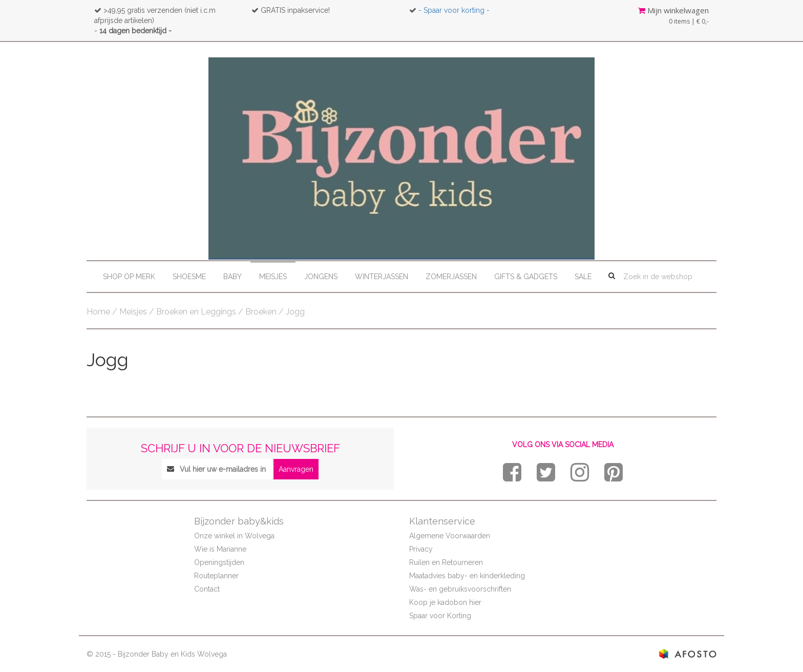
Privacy (421, 549)
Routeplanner (216, 576)
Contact (207, 589)
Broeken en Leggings (196, 312)
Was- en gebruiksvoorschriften (460, 589)
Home (98, 312)
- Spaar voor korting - (454, 10)
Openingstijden (219, 562)
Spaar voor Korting (440, 616)
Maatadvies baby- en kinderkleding (467, 576)
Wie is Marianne (220, 549)
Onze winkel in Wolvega (234, 536)
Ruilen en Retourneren (446, 562)
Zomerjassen (451, 277)
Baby (233, 277)
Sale (583, 277)
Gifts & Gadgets (526, 277)
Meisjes (273, 277)
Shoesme (189, 277)
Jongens (321, 277)
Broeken (261, 312)
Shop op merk (129, 277)
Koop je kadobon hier (445, 602)
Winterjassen (382, 277)
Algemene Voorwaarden (450, 536)
